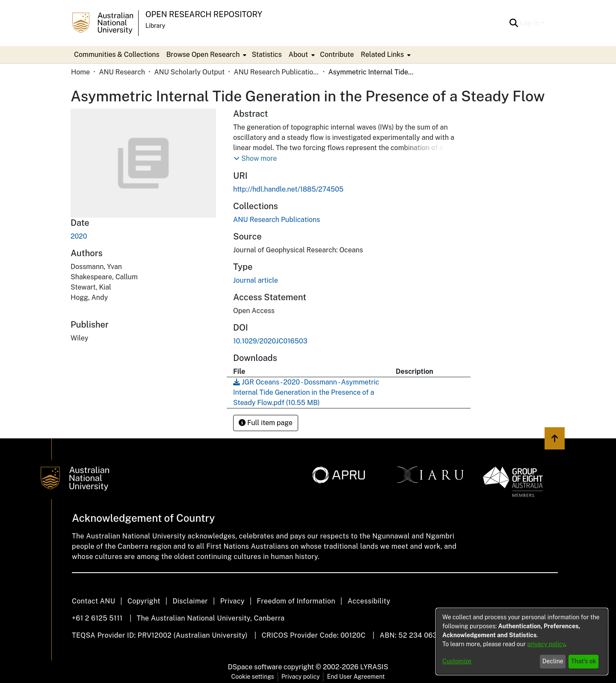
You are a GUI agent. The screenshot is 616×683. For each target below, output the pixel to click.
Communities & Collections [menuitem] (117, 55)
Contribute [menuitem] (337, 55)
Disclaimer (190, 601)
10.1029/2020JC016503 (270, 341)
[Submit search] (514, 23)
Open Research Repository (204, 14)
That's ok (584, 661)
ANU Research (122, 72)
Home (80, 72)
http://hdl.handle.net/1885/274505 (288, 189)
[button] (255, 159)
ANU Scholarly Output (189, 72)
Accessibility (369, 601)
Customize (457, 661)
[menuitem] (206, 55)
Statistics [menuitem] (267, 55)
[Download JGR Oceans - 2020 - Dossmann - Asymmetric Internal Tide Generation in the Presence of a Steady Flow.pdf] (306, 392)
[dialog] (522, 642)
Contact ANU (93, 601)
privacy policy (546, 644)
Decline (553, 661)
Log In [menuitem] (530, 23)
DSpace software (255, 667)
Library (155, 26)
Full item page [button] (266, 423)
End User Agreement (356, 677)
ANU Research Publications (276, 72)
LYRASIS (374, 667)
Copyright (144, 601)
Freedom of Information (296, 601)
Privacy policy (301, 677)
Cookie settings (253, 677)
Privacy (232, 601)
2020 (79, 236)
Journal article (256, 280)
